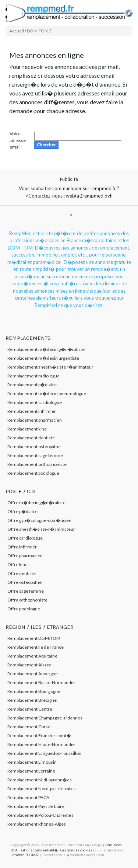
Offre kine (17, 564)
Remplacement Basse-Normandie (41, 682)
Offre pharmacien (25, 556)
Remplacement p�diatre (32, 385)
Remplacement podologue (33, 473)
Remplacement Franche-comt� (39, 735)
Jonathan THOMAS (25, 855)
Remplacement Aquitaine (32, 656)
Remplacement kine (27, 429)
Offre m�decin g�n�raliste (36, 503)
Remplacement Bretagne (32, 700)
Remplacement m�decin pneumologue (47, 393)
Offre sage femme (26, 591)
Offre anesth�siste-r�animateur (41, 529)
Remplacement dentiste (31, 438)
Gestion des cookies (76, 850)
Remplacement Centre (30, 709)
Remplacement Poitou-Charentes (40, 815)
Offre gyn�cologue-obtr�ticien (39, 520)
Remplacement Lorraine (31, 771)
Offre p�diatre (22, 511)
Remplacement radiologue (33, 376)
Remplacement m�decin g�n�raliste (46, 349)
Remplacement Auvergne (33, 674)
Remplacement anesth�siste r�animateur (50, 367)
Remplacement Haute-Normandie (41, 744)
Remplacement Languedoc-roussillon (44, 753)
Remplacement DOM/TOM (34, 638)
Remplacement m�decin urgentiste (43, 358)
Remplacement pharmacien (35, 420)
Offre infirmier (22, 547)
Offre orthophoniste (27, 600)
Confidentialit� (45, 850)
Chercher (46, 145)
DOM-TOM (38, 31)
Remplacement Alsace (29, 665)
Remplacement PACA (28, 797)
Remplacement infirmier (32, 411)
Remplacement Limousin (32, 762)
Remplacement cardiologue (35, 402)
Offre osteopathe (24, 582)
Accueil (17, 31)
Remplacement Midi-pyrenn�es (40, 780)
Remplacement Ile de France (36, 647)
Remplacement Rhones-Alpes (37, 824)
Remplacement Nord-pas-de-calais (42, 789)
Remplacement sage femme (35, 455)
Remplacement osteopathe (34, 447)
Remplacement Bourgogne (34, 691)
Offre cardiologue (25, 538)
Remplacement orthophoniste (37, 464)
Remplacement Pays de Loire (36, 806)
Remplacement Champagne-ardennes (45, 718)
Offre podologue (24, 609)
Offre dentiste (22, 573)
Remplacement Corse (29, 727)
